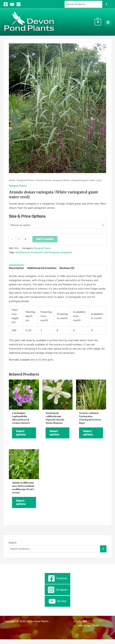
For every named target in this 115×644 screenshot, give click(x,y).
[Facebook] (6, 4)
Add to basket (45, 242)
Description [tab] (16, 271)
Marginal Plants (26, 183)
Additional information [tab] (42, 271)
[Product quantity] (19, 242)
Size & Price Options (27, 219)
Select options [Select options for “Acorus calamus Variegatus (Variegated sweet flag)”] (89, 436)
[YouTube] (12, 4)
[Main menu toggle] (108, 24)
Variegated (66, 255)
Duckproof (36, 255)
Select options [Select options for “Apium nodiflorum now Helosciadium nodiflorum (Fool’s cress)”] (22, 507)
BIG (85, 626)
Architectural (23, 255)
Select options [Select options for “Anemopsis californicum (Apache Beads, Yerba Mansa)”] (55, 436)
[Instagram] (19, 4)
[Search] (107, 4)
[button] (100, 52)
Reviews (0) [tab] (67, 271)
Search (13, 547)
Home (12, 183)
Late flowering (51, 255)
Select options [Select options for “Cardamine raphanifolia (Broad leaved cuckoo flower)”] (22, 436)
